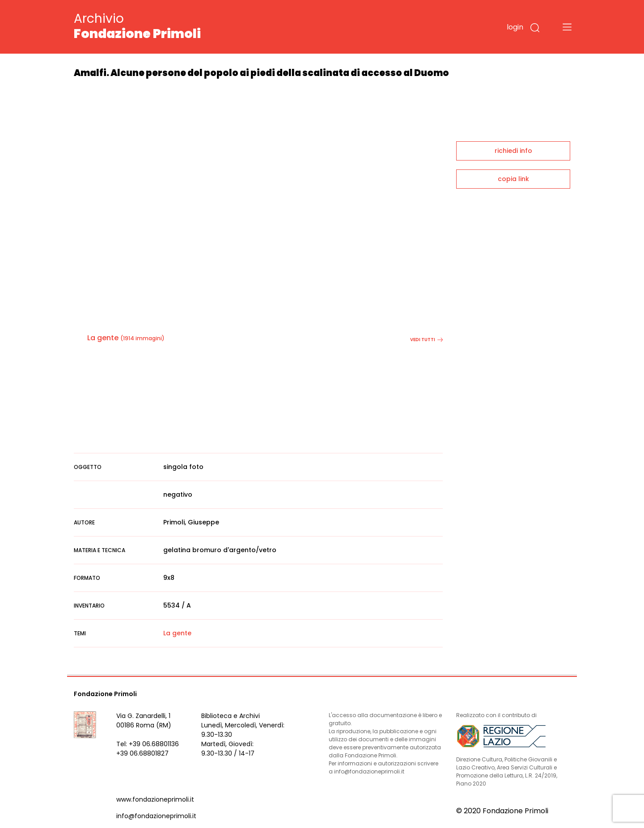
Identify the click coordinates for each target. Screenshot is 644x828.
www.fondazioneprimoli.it (155, 799)
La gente (103, 338)
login (515, 27)
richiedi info (513, 151)
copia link (513, 179)
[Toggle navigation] (567, 27)
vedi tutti (426, 340)
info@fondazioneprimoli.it (156, 816)
